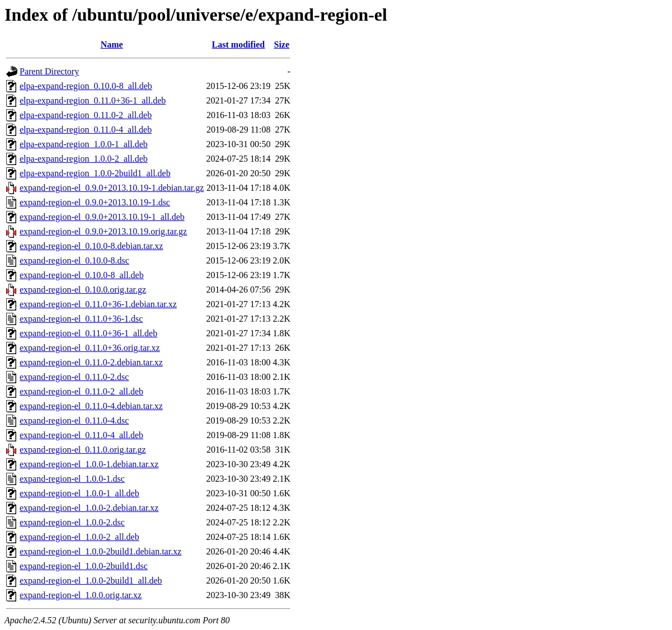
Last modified (239, 44)
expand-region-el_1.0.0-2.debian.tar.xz (89, 508)
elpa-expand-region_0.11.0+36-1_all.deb (93, 100)
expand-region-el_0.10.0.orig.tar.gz (83, 290)
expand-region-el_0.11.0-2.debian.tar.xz (91, 362)
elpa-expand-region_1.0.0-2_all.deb (84, 159)
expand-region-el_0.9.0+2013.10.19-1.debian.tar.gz (112, 188)
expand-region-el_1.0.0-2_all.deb (79, 537)
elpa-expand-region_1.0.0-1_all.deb (84, 144)
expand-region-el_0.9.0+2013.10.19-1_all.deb (102, 217)
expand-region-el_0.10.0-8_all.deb (82, 275)
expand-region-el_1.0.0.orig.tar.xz (81, 595)
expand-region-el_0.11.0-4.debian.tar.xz (91, 406)
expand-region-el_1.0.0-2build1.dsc (84, 566)
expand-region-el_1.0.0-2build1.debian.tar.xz (100, 551)
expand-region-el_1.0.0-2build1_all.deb (91, 580)
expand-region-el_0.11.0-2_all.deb (81, 391)
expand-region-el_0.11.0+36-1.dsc (81, 319)
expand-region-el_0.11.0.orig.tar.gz (83, 450)
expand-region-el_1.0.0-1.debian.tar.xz (89, 464)
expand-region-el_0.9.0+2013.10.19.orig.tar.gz (103, 231)
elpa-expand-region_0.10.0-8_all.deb (86, 86)
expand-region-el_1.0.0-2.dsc (72, 522)
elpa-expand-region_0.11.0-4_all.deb (86, 130)
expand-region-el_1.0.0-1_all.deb (79, 493)
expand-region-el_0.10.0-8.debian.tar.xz (91, 246)
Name (112, 44)
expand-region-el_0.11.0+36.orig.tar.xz (90, 348)
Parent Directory (49, 71)
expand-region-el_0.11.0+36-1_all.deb (88, 333)
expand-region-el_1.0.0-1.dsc (72, 479)
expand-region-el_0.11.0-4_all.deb (81, 435)
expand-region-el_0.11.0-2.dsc (74, 377)
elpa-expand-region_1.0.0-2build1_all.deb (95, 173)
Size (281, 44)
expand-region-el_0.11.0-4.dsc (74, 420)
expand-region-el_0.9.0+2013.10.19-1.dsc (95, 202)
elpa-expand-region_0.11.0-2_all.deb (86, 115)
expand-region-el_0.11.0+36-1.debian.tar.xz (98, 304)
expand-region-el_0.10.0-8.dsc (74, 260)
